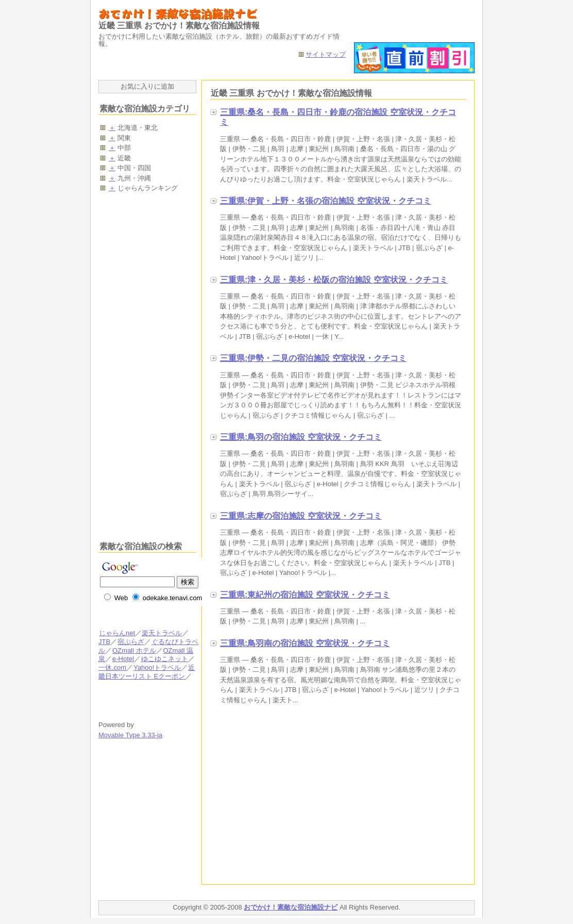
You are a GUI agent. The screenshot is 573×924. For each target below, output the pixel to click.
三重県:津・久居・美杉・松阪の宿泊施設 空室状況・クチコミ (334, 280)
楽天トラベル (162, 633)
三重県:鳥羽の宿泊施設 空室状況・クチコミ (301, 437)
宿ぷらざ (131, 642)
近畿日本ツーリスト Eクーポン (147, 672)
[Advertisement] (296, 797)
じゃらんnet (117, 633)
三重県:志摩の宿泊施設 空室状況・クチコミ (301, 516)
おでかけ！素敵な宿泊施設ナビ (291, 907)
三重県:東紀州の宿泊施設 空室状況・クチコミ (305, 595)
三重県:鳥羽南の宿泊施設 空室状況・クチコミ (305, 643)
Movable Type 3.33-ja (130, 735)
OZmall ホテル (134, 650)
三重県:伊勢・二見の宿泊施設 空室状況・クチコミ (313, 358)
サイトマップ (326, 54)
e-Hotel (123, 659)
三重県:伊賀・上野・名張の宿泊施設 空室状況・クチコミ (326, 201)
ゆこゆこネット (164, 659)
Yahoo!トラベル (157, 667)
